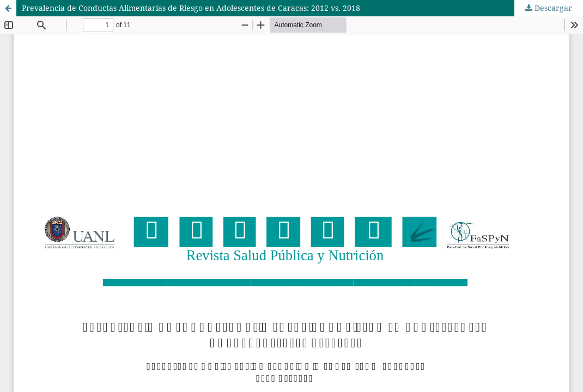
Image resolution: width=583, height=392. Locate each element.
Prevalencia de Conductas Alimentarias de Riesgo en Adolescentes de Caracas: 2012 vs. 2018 (191, 8)
